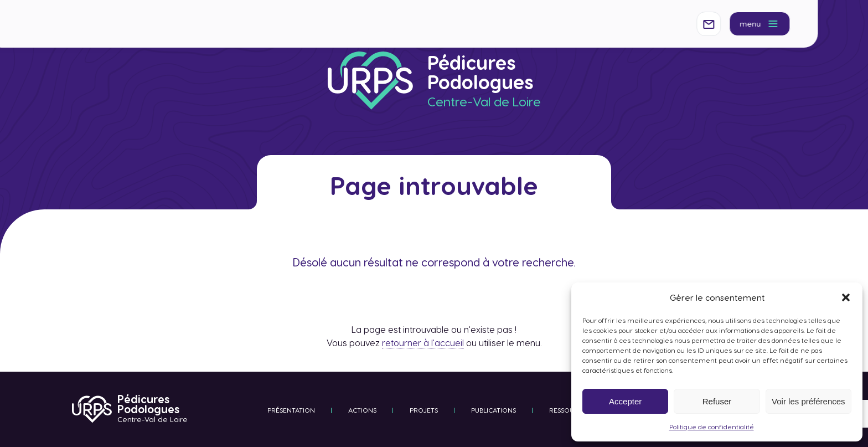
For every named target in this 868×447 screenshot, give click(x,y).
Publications (494, 410)
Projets (424, 410)
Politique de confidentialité (712, 427)
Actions (362, 410)
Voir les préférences (808, 401)
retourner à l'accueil (423, 343)
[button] (846, 297)
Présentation (291, 410)
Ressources (570, 410)
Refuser (717, 401)
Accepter (625, 401)
